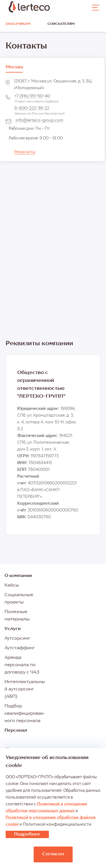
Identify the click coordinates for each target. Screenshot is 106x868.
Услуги (13, 629)
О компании (18, 576)
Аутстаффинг (20, 648)
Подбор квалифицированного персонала (24, 714)
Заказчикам (18, 24)
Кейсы (12, 585)
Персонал (16, 731)
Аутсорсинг (17, 639)
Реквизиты (25, 152)
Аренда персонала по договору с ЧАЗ (22, 665)
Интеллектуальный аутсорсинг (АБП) (25, 689)
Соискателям (61, 24)
